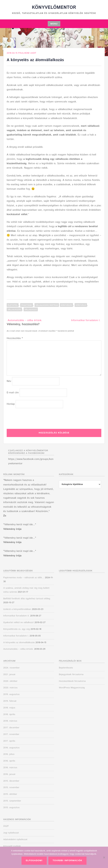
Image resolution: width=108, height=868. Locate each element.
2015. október (10, 794)
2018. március (10, 721)
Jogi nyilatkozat (11, 833)
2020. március (10, 688)
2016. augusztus (11, 748)
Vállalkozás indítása (47, 305)
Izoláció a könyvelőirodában (17, 609)
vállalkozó (31, 310)
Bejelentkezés (66, 668)
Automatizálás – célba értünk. (25, 320)
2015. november (11, 787)
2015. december (11, 781)
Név (9, 381)
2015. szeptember (12, 801)
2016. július (9, 754)
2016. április (9, 761)
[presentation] (31, 418)
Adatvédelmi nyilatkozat (15, 839)
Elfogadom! (34, 860)
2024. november (11, 668)
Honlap (11, 404)
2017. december (11, 728)
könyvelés (66, 305)
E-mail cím (13, 393)
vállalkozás (14, 310)
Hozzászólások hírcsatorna (72, 681)
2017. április (9, 741)
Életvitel (13, 305)
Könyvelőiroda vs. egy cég (17, 629)
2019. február (10, 701)
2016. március (10, 768)
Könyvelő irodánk (12, 846)
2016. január (9, 774)
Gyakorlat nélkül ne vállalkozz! (18, 622)
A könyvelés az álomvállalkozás (19, 642)
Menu (54, 24)
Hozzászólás (15, 338)
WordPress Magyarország (72, 688)
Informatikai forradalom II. (16, 616)
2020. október (10, 681)
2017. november (11, 734)
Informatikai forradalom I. (86, 320)
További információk (67, 860)
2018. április (9, 714)
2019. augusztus (11, 694)
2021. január (9, 674)
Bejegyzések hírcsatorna (71, 674)
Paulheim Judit (27, 53)
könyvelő (81, 305)
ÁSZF (6, 826)
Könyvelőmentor (54, 8)
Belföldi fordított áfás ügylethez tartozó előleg (27, 599)
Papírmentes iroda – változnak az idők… (24, 578)
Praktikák (27, 305)
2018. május (9, 708)
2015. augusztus (11, 808)
